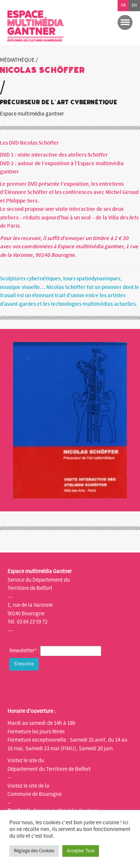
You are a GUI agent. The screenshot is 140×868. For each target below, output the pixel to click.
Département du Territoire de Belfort (49, 769)
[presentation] (66, 687)
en (134, 5)
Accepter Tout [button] (81, 851)
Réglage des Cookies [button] (34, 851)
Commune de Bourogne (35, 794)
